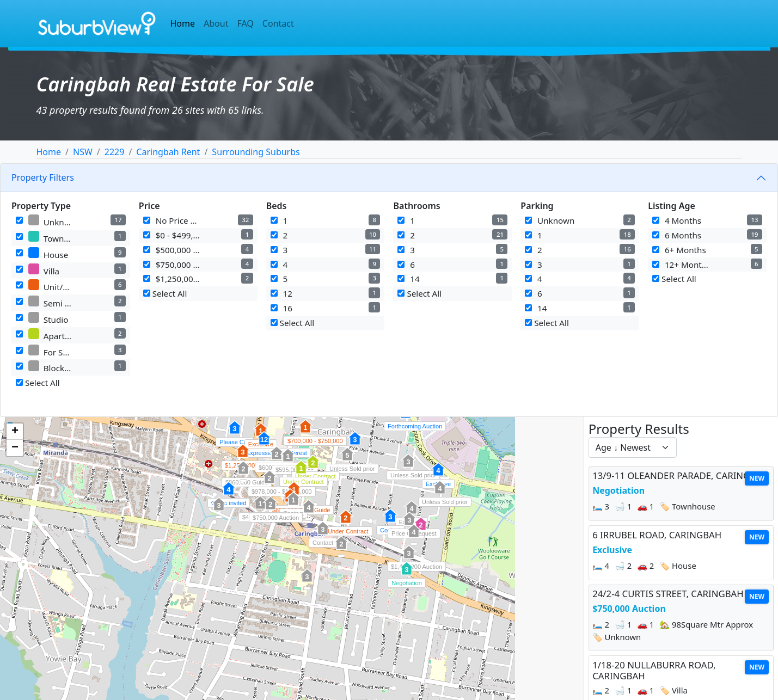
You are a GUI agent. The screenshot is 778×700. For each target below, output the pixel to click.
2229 (115, 152)
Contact (278, 23)
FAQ (245, 23)
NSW (83, 152)
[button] (407, 574)
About (216, 23)
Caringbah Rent (168, 152)
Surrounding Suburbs (256, 152)
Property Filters (43, 177)
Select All (38, 383)
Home (183, 23)
